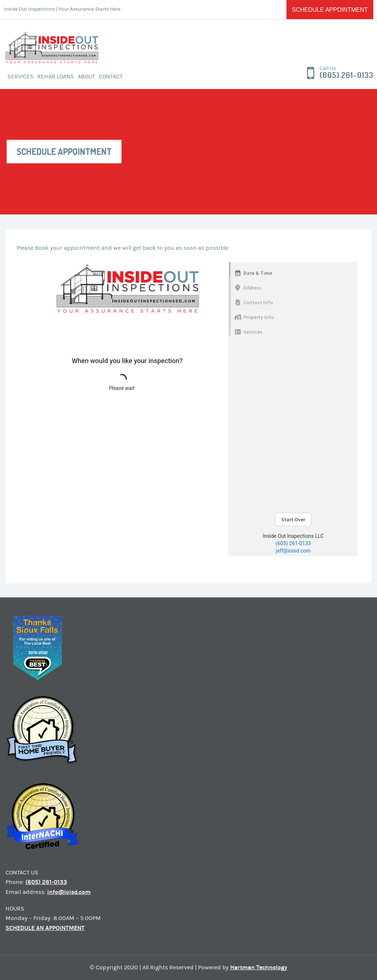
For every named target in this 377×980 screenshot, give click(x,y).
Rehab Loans (56, 77)
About (86, 77)
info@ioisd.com (69, 892)
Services (20, 77)
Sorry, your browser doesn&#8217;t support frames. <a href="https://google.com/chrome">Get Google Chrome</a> (187, 409)
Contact (111, 77)
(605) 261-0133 (346, 75)
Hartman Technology (259, 967)
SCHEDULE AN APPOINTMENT (45, 928)
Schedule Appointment (330, 10)
